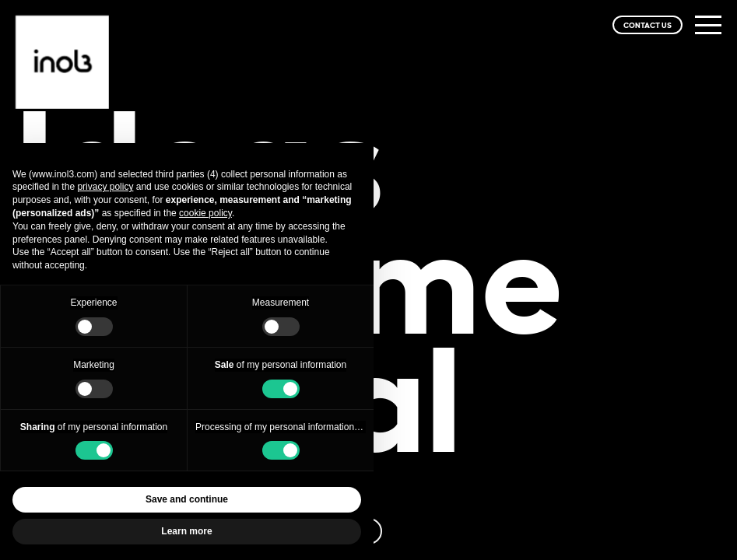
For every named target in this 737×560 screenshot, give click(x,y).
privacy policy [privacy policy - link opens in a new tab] (105, 187)
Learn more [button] (186, 531)
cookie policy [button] (205, 213)
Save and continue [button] (187, 499)
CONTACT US (648, 25)
